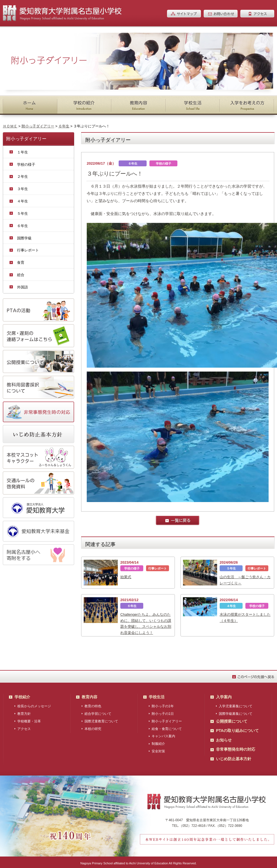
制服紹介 (158, 742)
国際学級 (24, 238)
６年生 (64, 126)
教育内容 (90, 695)
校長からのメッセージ (34, 704)
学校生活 (157, 695)
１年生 (23, 152)
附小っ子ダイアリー (38, 126)
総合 (21, 275)
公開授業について (232, 719)
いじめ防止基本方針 (234, 757)
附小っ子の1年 (163, 704)
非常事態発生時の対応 (236, 747)
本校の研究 (93, 727)
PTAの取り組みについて (237, 729)
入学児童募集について (236, 704)
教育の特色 (93, 704)
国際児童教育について (101, 719)
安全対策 (158, 749)
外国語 (23, 287)
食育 (21, 262)
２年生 (23, 177)
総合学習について (98, 712)
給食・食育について (167, 727)
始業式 (126, 577)
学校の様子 (26, 165)
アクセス (24, 727)
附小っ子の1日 (163, 712)
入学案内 (224, 695)
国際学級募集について (236, 712)
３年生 (23, 189)
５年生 (23, 214)
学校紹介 (22, 695)
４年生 (23, 201)
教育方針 (24, 712)
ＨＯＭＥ (10, 126)
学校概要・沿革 (29, 719)
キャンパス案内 (163, 734)
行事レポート (28, 250)
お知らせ (224, 738)
